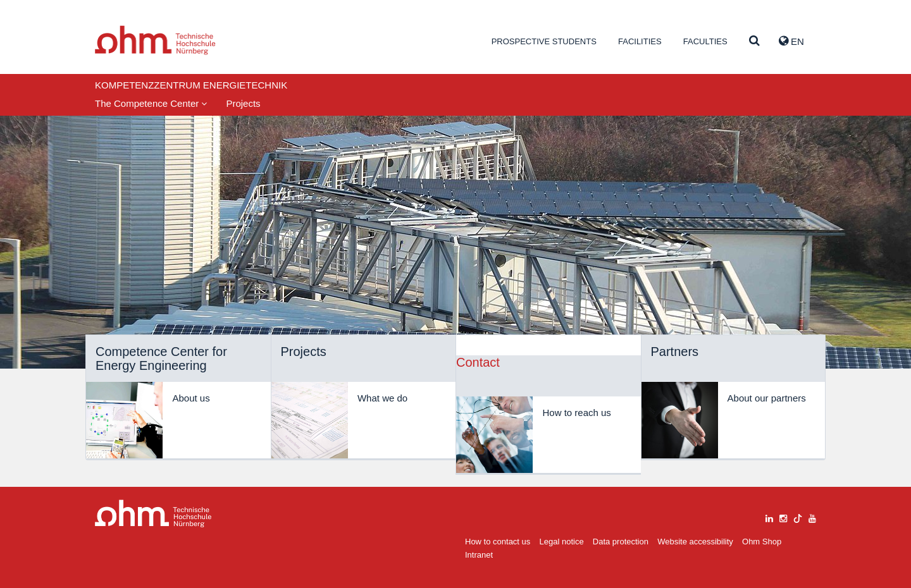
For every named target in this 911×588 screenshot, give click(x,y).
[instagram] (783, 517)
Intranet (479, 555)
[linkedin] (769, 517)
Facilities (640, 41)
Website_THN (155, 40)
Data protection (621, 542)
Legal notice (562, 542)
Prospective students (544, 41)
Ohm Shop (762, 542)
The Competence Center (151, 103)
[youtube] (812, 517)
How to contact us (498, 542)
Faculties (705, 41)
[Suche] (754, 41)
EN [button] (791, 41)
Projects (243, 103)
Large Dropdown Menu (153, 514)
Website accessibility (695, 542)
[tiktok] (798, 517)
